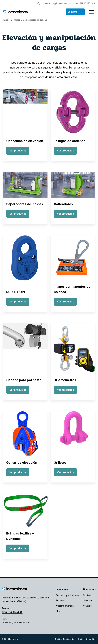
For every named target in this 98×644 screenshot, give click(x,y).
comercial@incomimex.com (58, 3)
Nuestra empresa (65, 606)
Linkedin (87, 600)
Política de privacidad (65, 639)
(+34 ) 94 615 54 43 (12, 612)
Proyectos (61, 600)
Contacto (88, 595)
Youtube (87, 606)
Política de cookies (87, 639)
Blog (58, 611)
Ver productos (18, 151)
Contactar (75, 12)
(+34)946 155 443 (85, 3)
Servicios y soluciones (67, 595)
